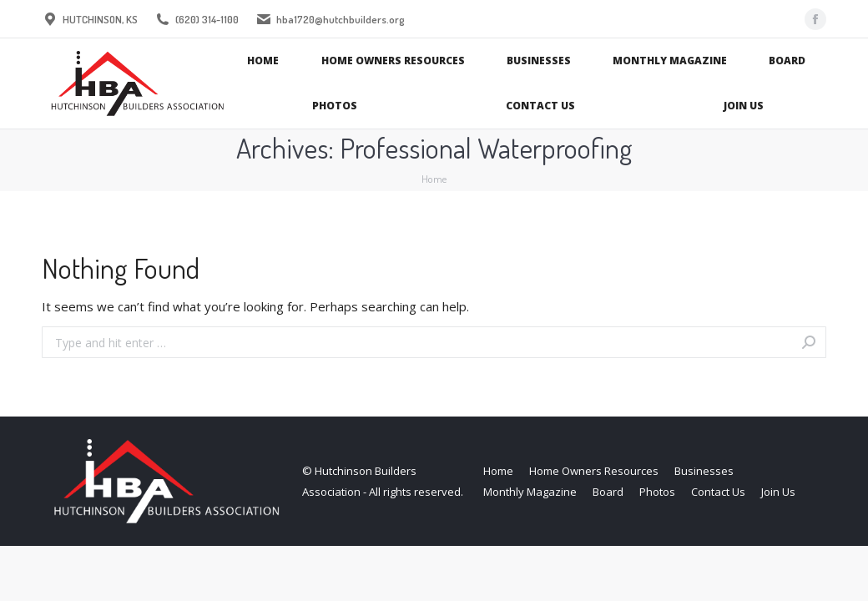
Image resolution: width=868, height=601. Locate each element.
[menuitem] (263, 61)
